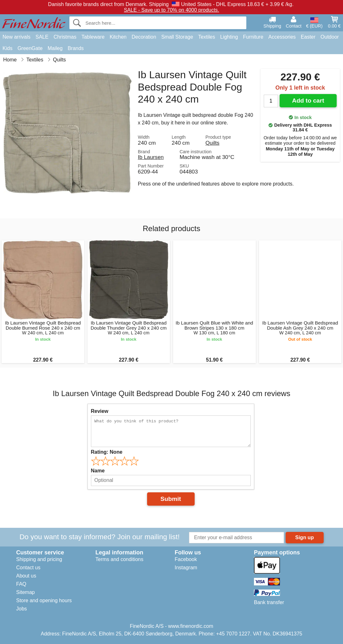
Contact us (28, 568)
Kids (7, 48)
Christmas (65, 37)
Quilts (212, 143)
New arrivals (16, 37)
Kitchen (118, 37)
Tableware (93, 37)
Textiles (207, 37)
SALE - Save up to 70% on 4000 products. (172, 10)
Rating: (107, 452)
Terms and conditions (119, 559)
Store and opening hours (44, 600)
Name (98, 471)
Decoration (144, 37)
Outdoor (330, 37)
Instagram (186, 568)
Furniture (253, 37)
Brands (76, 48)
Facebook (186, 559)
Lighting (229, 37)
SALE (42, 37)
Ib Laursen (151, 157)
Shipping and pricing (39, 559)
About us (26, 576)
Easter (308, 37)
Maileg (55, 48)
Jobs (22, 609)
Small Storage (177, 37)
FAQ (21, 584)
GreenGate (30, 48)
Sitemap (26, 592)
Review (100, 411)
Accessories (282, 37)
